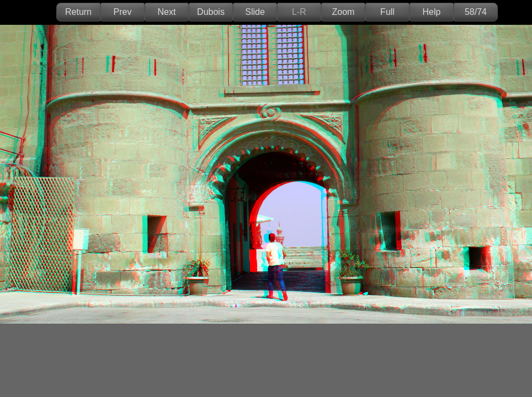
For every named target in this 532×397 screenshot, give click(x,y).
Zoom (344, 12)
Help (432, 12)
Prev (123, 12)
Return (78, 12)
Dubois (211, 12)
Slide (255, 12)
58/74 (476, 12)
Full (387, 12)
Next (167, 12)
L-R (299, 12)
